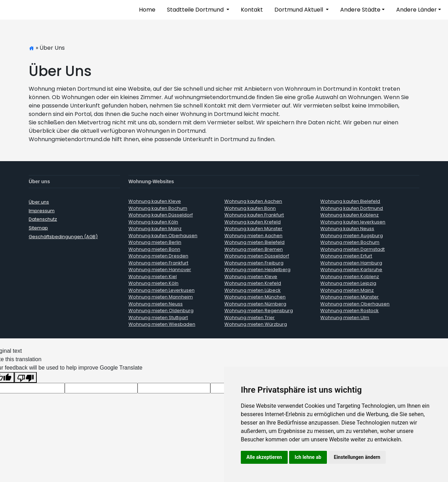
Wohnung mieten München (255, 297)
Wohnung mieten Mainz (347, 290)
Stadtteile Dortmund (196, 10)
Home (147, 10)
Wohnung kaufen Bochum (158, 208)
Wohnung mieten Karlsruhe (351, 270)
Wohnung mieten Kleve (251, 277)
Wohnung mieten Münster (349, 297)
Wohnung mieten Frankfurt (158, 263)
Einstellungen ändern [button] (357, 457)
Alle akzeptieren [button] (264, 457)
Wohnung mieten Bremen (254, 249)
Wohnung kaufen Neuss (347, 229)
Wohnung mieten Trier (250, 318)
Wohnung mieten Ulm (345, 318)
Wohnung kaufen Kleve (155, 201)
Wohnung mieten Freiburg (254, 263)
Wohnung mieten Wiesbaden (162, 324)
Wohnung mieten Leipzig (348, 283)
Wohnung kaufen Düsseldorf (161, 215)
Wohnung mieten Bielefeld (254, 242)
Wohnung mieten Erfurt (346, 256)
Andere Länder (416, 10)
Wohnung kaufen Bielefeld (350, 201)
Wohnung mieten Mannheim (161, 297)
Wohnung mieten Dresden (158, 256)
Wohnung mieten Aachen (253, 236)
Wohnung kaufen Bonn (250, 208)
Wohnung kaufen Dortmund (352, 208)
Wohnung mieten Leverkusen (162, 290)
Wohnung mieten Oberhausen (355, 304)
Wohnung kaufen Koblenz (349, 215)
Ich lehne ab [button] (308, 457)
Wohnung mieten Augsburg (352, 236)
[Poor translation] (26, 377)
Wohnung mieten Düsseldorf (257, 256)
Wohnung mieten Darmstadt (352, 249)
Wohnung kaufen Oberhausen (163, 236)
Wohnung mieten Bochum (350, 242)
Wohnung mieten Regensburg (259, 311)
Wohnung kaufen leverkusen (353, 222)
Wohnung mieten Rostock (349, 311)
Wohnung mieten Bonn (154, 249)
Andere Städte (360, 10)
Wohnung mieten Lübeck (253, 290)
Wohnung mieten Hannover (160, 270)
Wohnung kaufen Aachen (253, 201)
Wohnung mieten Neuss (156, 304)
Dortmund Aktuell (299, 10)
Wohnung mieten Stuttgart (158, 318)
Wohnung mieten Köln (153, 283)
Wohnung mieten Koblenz (350, 277)
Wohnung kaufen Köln (153, 222)
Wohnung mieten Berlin (155, 242)
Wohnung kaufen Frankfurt (254, 215)
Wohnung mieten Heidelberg (257, 270)
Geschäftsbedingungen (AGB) (63, 237)
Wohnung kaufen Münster (253, 229)
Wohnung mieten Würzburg (256, 324)
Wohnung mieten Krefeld (253, 283)
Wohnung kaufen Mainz (155, 229)
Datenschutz (43, 219)
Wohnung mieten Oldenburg (161, 311)
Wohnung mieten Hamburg (351, 263)
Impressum (42, 211)
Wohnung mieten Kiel (153, 277)
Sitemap (38, 228)
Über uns (39, 202)
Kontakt (252, 10)
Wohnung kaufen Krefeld (253, 222)
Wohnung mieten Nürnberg (255, 304)
